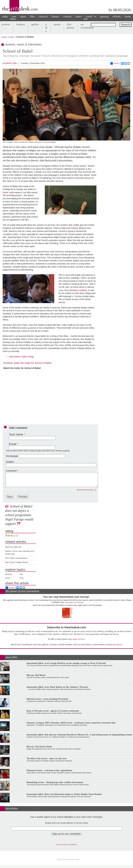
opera (23, 16)
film (32, 16)
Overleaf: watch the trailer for (19, 363)
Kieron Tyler (11, 63)
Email (13, 444)
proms (57, 24)
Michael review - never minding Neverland (47, 699)
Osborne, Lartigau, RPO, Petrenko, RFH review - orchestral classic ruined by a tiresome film (71, 723)
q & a (46, 28)
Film (12, 37)
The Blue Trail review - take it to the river (47, 758)
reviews (6, 24)
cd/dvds (116, 16)
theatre (55, 16)
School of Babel (43, 363)
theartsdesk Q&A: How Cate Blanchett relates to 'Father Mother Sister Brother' (64, 794)
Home (4, 37)
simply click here (79, 639)
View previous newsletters (67, 844)
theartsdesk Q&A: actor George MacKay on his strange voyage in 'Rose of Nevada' (66, 663)
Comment (11, 471)
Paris (5, 192)
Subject (10, 462)
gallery (35, 24)
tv (95, 16)
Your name (16, 434)
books (128, 16)
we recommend (87, 26)
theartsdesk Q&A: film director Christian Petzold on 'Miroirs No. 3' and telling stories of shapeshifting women (79, 735)
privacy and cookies (72, 859)
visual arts (88, 18)
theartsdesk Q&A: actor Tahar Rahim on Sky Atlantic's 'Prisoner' (58, 687)
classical (43, 16)
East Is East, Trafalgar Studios (17, 562)
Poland (74, 228)
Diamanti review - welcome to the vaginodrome (50, 770)
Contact (59, 859)
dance (79, 16)
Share (115, 63)
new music (13, 18)
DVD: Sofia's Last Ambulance (16, 558)
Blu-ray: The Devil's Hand (39, 746)
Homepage (12, 456)
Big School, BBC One (13, 547)
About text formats (85, 490)
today (5, 16)
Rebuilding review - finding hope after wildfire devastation (55, 782)
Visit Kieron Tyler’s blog (21, 357)
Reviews (9, 574)
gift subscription (115, 645)
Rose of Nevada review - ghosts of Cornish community (53, 711)
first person (71, 26)
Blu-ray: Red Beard (36, 675)
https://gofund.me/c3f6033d (74, 602)
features (21, 24)
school (8, 578)
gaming (104, 16)
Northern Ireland (78, 290)
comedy (67, 16)
